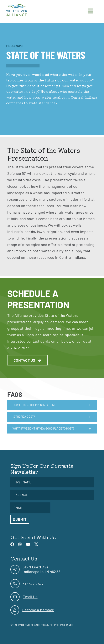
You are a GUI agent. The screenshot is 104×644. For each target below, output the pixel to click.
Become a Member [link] (38, 610)
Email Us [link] (30, 597)
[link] (17, 6)
